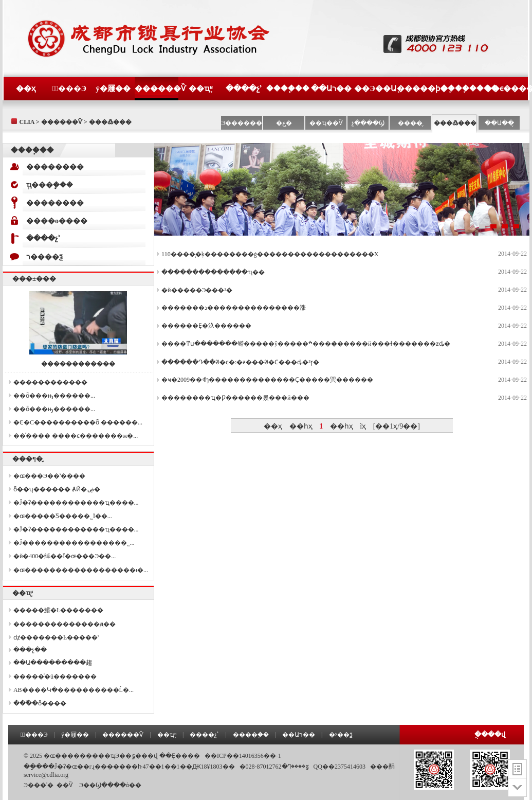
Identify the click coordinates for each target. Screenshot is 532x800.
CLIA (26, 122)
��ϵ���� (506, 88)
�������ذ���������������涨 (234, 308)
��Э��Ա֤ (375, 88)
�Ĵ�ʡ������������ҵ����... (76, 503)
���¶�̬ (27, 459)
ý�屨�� (113, 88)
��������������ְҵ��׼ (213, 272)
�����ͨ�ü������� (55, 677)
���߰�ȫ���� (40, 703)
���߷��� (455, 123)
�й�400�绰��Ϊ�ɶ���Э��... (65, 556)
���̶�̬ (410, 123)
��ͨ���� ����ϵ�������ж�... (76, 436)
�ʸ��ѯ (341, 735)
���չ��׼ (30, 650)
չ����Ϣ (368, 123)
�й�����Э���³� (197, 290)
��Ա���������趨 (53, 663)
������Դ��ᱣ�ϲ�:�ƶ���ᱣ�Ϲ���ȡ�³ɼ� (240, 362)
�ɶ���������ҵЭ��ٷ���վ (101, 756)
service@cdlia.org (46, 775)
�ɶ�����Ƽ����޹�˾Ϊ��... (63, 516)
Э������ (242, 123)
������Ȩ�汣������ (206, 326)
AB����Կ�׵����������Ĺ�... (74, 690)
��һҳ (301, 426)
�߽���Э (69, 88)
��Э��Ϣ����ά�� (110, 785)
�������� (55, 167)
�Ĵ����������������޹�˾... (74, 543)
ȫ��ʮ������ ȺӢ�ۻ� (57, 489)
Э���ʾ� (39, 785)
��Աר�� (331, 88)
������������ (78, 364)
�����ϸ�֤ (419, 88)
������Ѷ (157, 88)
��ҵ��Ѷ (326, 123)
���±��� (34, 279)
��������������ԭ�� (65, 624)
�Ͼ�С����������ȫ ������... (78, 422)
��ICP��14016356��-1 (243, 756)
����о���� (57, 221)
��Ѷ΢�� (65, 785)
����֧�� (288, 88)
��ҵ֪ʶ (200, 88)
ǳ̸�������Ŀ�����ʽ (56, 637)
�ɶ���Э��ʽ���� (49, 476)
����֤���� (462, 88)
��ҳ (26, 88)
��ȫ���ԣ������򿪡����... (54, 396)
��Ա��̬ (499, 123)
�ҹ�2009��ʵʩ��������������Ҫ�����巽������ (267, 380)
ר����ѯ (44, 257)
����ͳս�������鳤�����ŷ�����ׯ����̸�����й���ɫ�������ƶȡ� (306, 344)
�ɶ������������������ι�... (81, 570)
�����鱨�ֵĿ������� (58, 610)
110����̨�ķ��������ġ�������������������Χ (270, 254)
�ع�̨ (284, 123)
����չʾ (244, 88)
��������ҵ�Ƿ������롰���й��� (235, 398)
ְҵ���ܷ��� (50, 185)
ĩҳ (363, 426)
